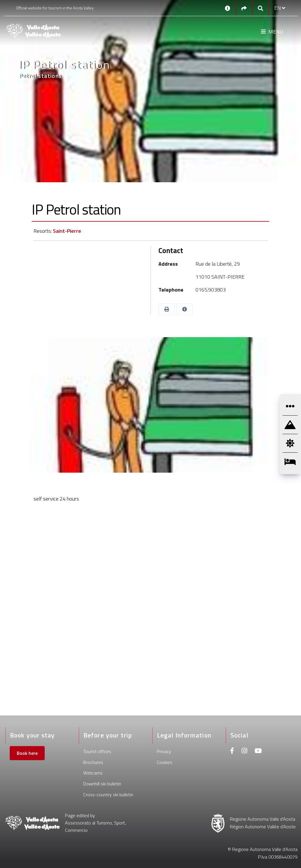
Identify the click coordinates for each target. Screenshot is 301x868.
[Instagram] (244, 751)
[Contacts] (228, 8)
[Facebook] (232, 751)
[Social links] (244, 8)
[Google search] (260, 8)
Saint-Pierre (67, 231)
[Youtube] (258, 751)
